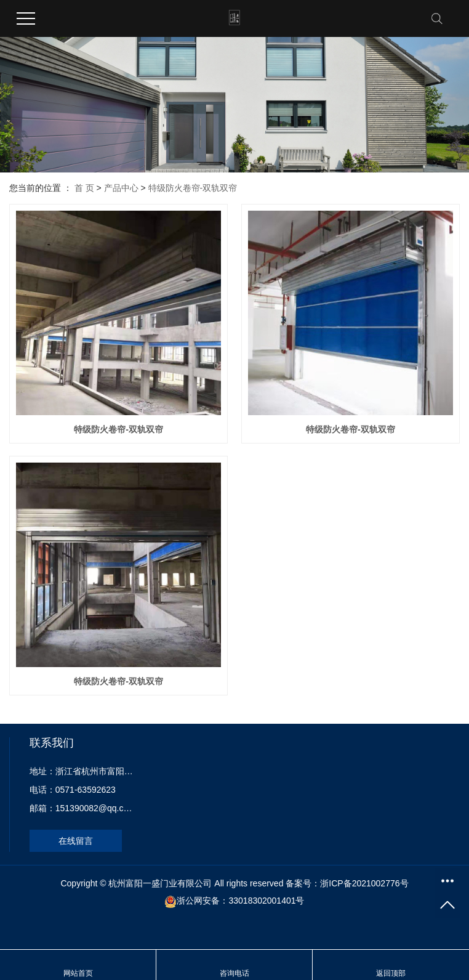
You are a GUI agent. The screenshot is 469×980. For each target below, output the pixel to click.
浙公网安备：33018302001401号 (240, 901)
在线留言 (76, 841)
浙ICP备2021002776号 (364, 883)
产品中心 (121, 188)
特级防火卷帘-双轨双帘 (193, 188)
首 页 (84, 188)
